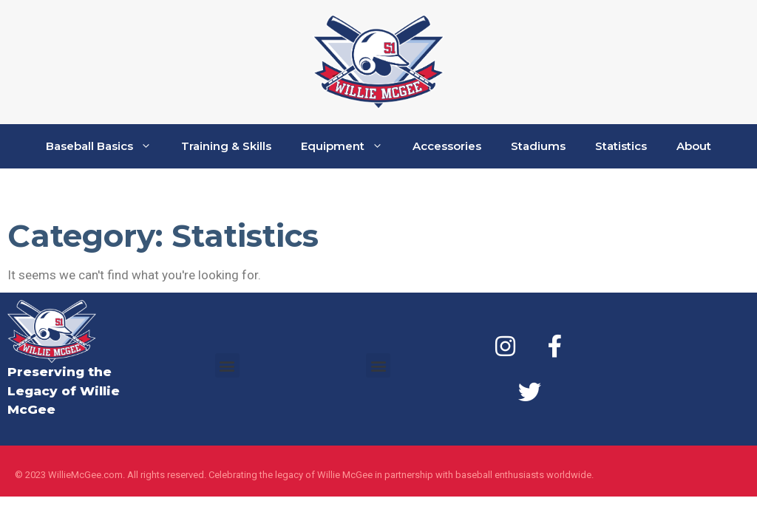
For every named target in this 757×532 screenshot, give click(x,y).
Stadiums (538, 146)
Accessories (447, 146)
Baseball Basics (106, 146)
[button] (227, 365)
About (694, 146)
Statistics (621, 146)
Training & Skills (226, 146)
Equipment (349, 146)
